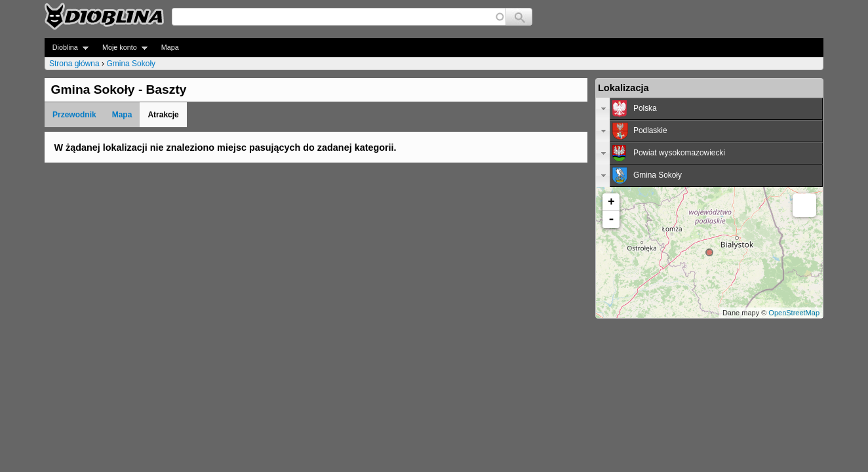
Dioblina (67, 48)
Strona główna (74, 64)
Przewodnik (74, 115)
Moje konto (121, 48)
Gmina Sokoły (131, 64)
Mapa (170, 47)
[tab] (709, 109)
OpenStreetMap (794, 313)
